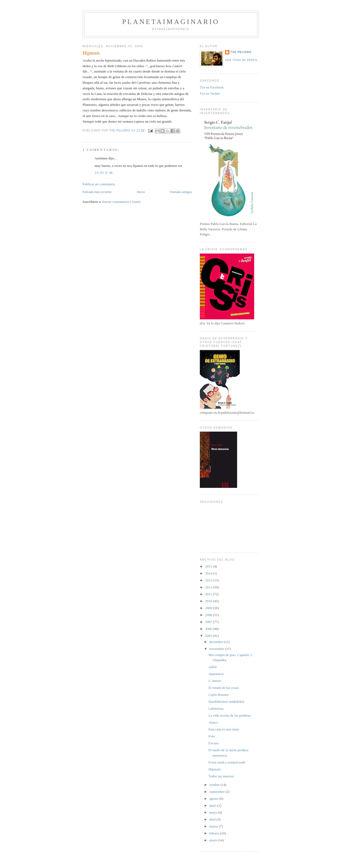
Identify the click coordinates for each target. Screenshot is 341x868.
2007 (209, 622)
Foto (212, 736)
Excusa (213, 743)
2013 (209, 580)
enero (214, 840)
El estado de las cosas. (224, 688)
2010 (209, 601)
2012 (209, 587)
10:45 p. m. (104, 173)
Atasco (213, 722)
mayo (214, 812)
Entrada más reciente (97, 192)
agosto (214, 799)
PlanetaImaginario (171, 22)
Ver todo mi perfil (241, 60)
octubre (215, 785)
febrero (215, 833)
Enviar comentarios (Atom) (121, 202)
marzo (214, 826)
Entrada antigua (181, 192)
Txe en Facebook (212, 87)
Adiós (212, 667)
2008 (209, 615)
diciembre (217, 642)
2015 (209, 566)
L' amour (215, 681)
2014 (209, 573)
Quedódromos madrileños (226, 702)
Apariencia (216, 674)
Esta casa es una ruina (224, 729)
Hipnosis (214, 769)
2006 (209, 629)
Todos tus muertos (221, 776)
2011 (209, 594)
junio (213, 805)
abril (213, 819)
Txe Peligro (241, 52)
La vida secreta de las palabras (229, 715)
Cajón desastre (218, 695)
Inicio (141, 192)
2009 (209, 608)
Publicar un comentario (99, 184)
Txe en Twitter (210, 93)
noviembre (217, 649)
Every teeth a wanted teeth (227, 762)
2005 (209, 636)
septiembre (217, 792)
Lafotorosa (216, 708)
